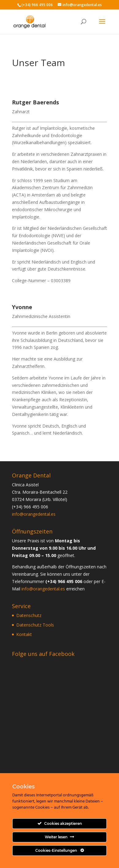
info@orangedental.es (34, 514)
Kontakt (24, 634)
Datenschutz (29, 615)
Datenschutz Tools (35, 625)
